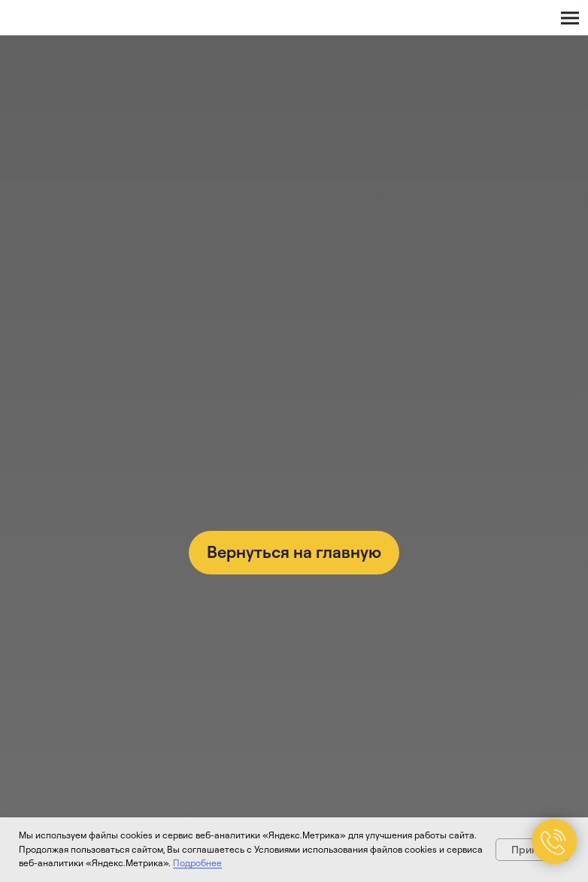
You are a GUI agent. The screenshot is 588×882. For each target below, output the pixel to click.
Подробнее (197, 863)
